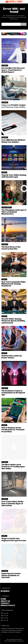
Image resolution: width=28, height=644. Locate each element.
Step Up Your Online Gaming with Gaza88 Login (14, 176)
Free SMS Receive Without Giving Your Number (13, 141)
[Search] (24, 24)
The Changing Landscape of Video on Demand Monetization (14, 212)
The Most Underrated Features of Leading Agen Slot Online (13, 467)
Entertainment (7, 207)
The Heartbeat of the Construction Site (11, 248)
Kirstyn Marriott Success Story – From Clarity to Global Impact (13, 70)
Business (5, 66)
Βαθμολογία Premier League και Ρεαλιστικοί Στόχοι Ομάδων (14, 106)
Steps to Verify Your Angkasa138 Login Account (14, 539)
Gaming (4, 172)
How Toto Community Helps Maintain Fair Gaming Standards (14, 284)
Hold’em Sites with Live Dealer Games (12, 357)
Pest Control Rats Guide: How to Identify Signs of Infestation (13, 503)
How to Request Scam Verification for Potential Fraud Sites (13, 430)
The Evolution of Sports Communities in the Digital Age (13, 393)
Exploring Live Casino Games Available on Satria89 (11, 575)
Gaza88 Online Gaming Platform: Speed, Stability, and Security (13, 321)
